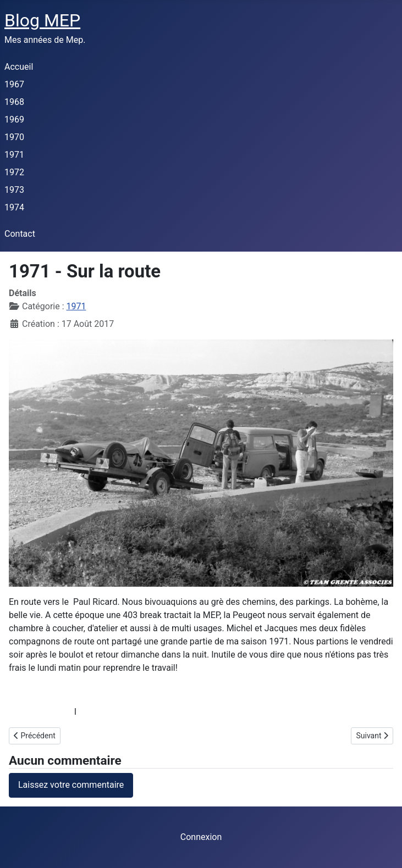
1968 (14, 102)
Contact (20, 234)
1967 (14, 84)
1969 (14, 119)
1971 (14, 155)
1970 (14, 137)
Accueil (19, 67)
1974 (14, 207)
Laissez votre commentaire (71, 785)
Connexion (201, 837)
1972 (14, 172)
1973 (14, 190)
